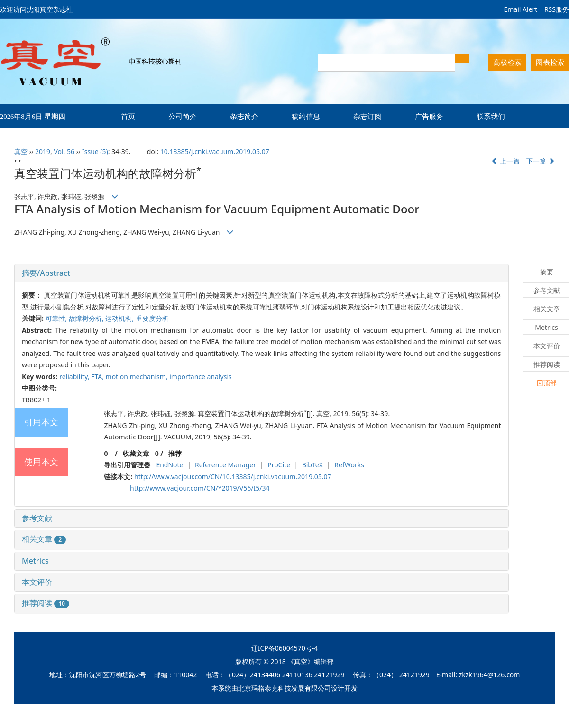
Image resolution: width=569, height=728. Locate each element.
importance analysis (201, 377)
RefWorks (349, 465)
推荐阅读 (46, 603)
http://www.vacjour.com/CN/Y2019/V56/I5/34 (200, 488)
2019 (43, 151)
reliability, (75, 377)
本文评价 (37, 582)
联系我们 (491, 116)
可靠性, (57, 318)
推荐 (175, 453)
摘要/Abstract (46, 273)
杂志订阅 (367, 116)
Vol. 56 (64, 151)
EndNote (170, 465)
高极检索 (507, 62)
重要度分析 (152, 318)
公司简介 (183, 116)
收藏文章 (136, 453)
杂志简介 (244, 116)
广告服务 (429, 116)
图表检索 (550, 62)
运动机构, (120, 318)
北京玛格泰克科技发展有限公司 (284, 688)
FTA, (98, 377)
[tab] (262, 273)
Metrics (35, 561)
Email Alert (520, 9)
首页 (128, 116)
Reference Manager (225, 465)
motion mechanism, (138, 377)
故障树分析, (87, 318)
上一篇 (505, 161)
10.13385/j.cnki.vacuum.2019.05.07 (215, 151)
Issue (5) (95, 151)
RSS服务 (557, 9)
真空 (21, 151)
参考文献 (37, 518)
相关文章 (44, 539)
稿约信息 (306, 116)
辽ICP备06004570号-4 (285, 648)
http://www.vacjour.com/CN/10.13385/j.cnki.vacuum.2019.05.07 (233, 477)
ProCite (279, 465)
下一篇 (541, 161)
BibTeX (312, 465)
